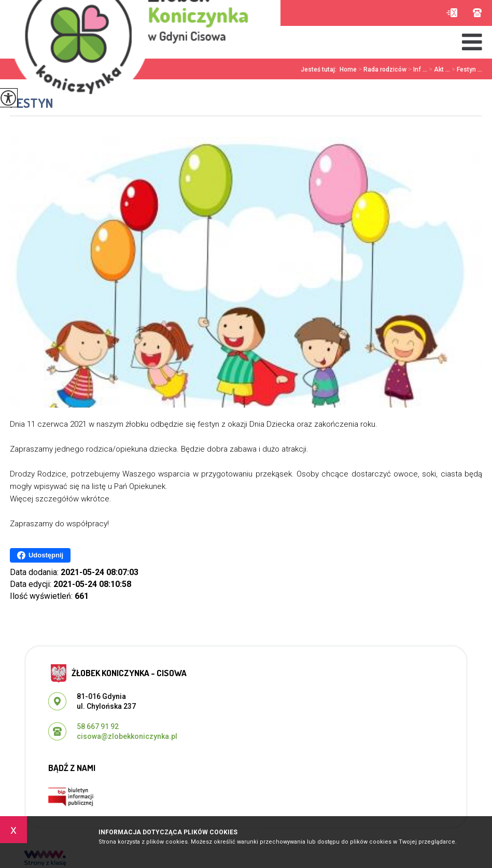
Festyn (32, 103)
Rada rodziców (382, 69)
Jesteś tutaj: (320, 69)
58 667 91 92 (477, 13)
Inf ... (417, 69)
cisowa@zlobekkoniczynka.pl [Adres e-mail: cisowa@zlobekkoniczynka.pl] (127, 736)
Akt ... (439, 69)
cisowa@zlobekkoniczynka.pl (452, 13)
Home (348, 69)
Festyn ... (466, 69)
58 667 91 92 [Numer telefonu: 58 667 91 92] (98, 726)
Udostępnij (40, 555)
